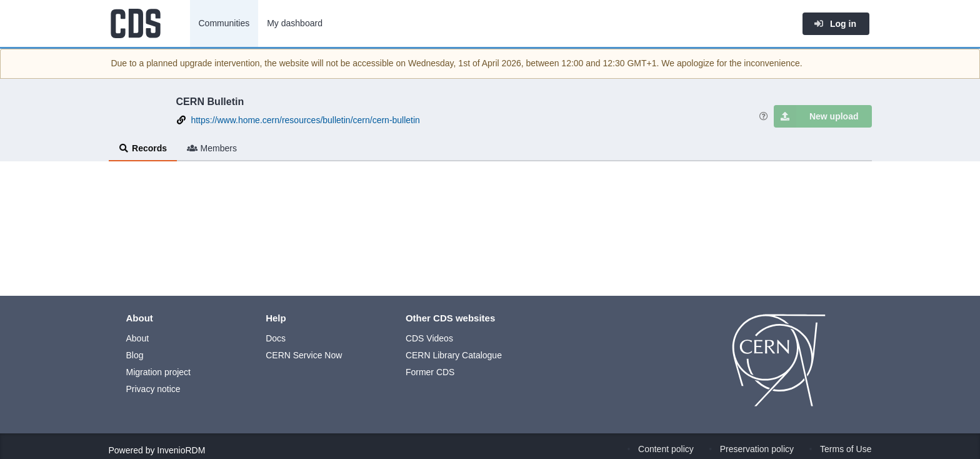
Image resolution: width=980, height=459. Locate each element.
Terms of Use (846, 449)
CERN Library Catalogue (454, 355)
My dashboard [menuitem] (295, 23)
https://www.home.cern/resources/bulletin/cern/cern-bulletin (305, 120)
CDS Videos (429, 338)
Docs (276, 338)
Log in (835, 24)
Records (143, 148)
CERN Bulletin (210, 101)
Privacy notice (153, 389)
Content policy (666, 449)
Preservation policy (757, 449)
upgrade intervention (220, 63)
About (138, 338)
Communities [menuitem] (224, 23)
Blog (135, 355)
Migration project (159, 372)
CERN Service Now (304, 355)
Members (212, 148)
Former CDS (430, 372)
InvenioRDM (181, 450)
